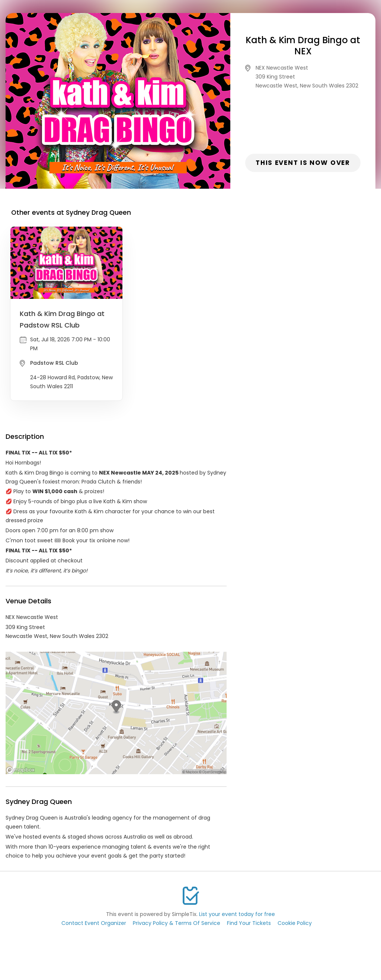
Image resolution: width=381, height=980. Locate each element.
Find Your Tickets (249, 923)
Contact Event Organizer (94, 923)
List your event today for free (237, 914)
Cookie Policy (295, 923)
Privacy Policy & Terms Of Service (177, 923)
